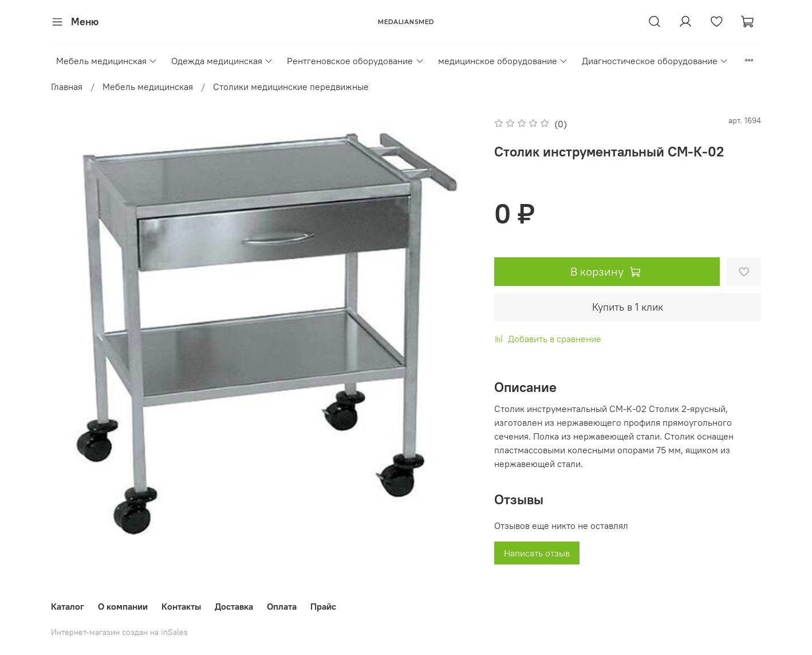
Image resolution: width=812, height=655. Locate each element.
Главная (67, 87)
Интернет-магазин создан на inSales (119, 632)
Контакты (181, 606)
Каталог (68, 606)
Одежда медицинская (222, 61)
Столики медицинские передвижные (291, 87)
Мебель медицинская (107, 61)
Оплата (282, 606)
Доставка (234, 606)
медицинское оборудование (503, 61)
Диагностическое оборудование (655, 61)
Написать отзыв (537, 553)
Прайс (323, 606)
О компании (123, 606)
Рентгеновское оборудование (355, 61)
